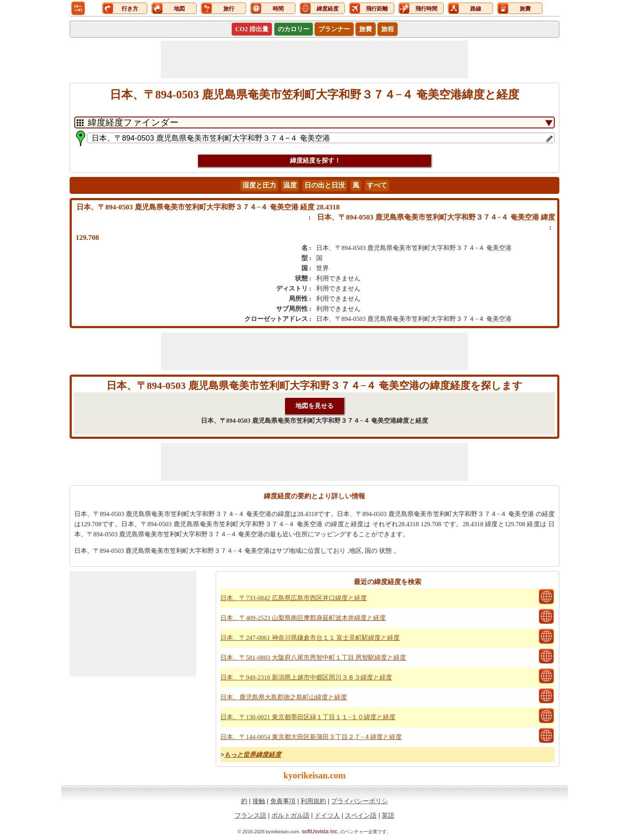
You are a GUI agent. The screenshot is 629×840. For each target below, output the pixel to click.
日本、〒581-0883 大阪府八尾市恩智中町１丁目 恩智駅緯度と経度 (313, 658)
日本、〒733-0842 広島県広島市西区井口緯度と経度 (293, 598)
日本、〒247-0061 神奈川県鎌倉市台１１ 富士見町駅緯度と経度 (310, 638)
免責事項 (283, 801)
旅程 (388, 29)
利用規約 (313, 801)
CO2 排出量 (252, 29)
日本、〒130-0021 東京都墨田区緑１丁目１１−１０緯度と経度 (308, 717)
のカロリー (294, 29)
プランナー (334, 29)
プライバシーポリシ (359, 801)
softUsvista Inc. (320, 831)
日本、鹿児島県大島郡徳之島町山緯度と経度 (284, 697)
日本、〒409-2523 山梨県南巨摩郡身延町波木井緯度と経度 (303, 618)
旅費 (366, 29)
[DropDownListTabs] (314, 122)
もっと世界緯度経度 (253, 755)
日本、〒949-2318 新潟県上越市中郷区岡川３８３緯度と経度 (306, 677)
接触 (259, 801)
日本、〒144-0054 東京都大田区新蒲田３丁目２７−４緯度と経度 (311, 737)
